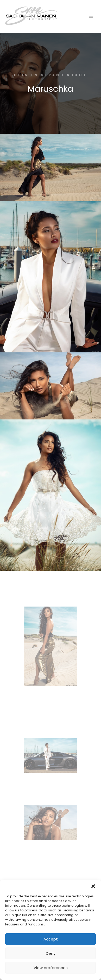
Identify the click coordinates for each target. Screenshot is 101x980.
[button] (93, 886)
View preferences (51, 968)
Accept (51, 939)
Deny (51, 953)
